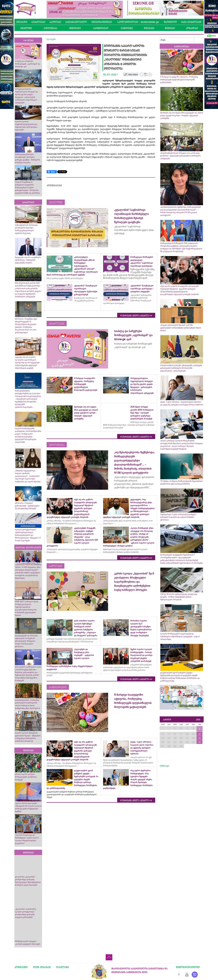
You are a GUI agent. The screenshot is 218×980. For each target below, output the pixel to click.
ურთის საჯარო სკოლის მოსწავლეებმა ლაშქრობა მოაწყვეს (26, 777)
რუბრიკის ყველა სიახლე (136, 316)
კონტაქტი (21, 967)
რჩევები (149, 28)
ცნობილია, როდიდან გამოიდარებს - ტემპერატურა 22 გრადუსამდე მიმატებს (27, 506)
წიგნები (170, 28)
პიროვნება (50, 28)
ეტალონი (26, 28)
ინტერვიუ (75, 28)
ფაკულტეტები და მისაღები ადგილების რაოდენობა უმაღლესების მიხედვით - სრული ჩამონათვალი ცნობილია (26, 641)
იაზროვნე (127, 28)
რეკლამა (63, 967)
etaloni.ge (164, 766)
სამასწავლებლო (76, 22)
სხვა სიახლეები (191, 22)
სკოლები (55, 22)
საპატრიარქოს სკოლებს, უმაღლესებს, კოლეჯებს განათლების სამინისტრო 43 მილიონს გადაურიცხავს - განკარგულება (181, 368)
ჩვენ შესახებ (42, 967)
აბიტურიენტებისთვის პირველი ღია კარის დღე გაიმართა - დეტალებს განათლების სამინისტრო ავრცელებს (180, 156)
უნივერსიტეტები (102, 22)
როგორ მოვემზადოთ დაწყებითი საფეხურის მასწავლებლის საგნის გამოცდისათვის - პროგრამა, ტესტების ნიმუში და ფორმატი (27, 187)
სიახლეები (38, 22)
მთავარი (22, 22)
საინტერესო (101, 28)
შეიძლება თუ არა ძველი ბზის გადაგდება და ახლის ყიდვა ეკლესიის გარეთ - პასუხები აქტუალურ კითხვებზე (182, 115)
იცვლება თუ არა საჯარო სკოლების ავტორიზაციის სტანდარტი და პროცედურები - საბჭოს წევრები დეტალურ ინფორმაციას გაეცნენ (28, 363)
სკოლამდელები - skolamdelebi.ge (138, 22)
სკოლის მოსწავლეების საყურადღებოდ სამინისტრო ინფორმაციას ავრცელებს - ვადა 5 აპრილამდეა (180, 636)
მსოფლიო (170, 22)
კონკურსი (192, 28)
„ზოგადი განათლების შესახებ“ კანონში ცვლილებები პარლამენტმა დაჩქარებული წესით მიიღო (181, 328)
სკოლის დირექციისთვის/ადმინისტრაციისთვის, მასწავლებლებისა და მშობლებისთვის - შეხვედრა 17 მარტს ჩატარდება (28, 535)
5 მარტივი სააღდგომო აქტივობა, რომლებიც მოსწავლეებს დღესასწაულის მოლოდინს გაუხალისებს (179, 80)
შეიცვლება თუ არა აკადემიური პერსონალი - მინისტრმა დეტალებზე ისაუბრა (28, 260)
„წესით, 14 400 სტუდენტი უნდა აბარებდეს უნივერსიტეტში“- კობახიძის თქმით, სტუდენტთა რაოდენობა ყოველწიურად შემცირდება (28, 573)
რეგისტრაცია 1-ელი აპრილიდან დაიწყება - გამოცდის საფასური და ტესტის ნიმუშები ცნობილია (179, 517)
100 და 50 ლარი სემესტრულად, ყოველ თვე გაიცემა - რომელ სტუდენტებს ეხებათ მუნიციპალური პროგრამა (179, 597)
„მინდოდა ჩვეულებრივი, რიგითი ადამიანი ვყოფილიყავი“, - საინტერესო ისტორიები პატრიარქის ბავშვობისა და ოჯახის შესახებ (28, 476)
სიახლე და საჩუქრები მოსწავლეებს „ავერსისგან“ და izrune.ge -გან (28, 64)
